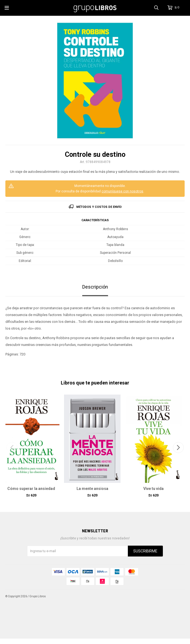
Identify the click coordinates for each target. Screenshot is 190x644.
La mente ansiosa (92, 489)
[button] (178, 448)
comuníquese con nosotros (122, 191)
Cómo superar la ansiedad (31, 489)
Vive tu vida (153, 489)
